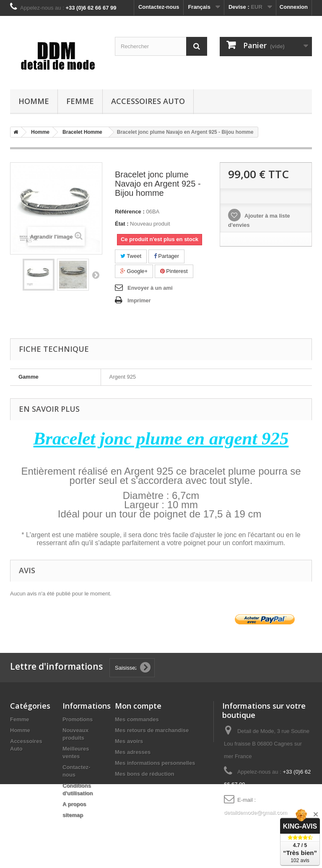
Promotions (78, 719)
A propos (74, 804)
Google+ (134, 271)
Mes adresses (133, 752)
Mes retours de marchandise (152, 730)
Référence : (130, 212)
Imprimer (139, 300)
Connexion (294, 7)
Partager (166, 256)
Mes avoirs (129, 741)
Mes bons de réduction (145, 774)
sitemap (73, 815)
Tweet (131, 256)
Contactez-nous (159, 7)
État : (122, 224)
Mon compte (138, 706)
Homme (34, 101)
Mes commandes (137, 719)
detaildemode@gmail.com (256, 812)
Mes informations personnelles (155, 763)
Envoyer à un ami (150, 288)
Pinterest (174, 271)
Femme (80, 101)
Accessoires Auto (148, 101)
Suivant (96, 275)
